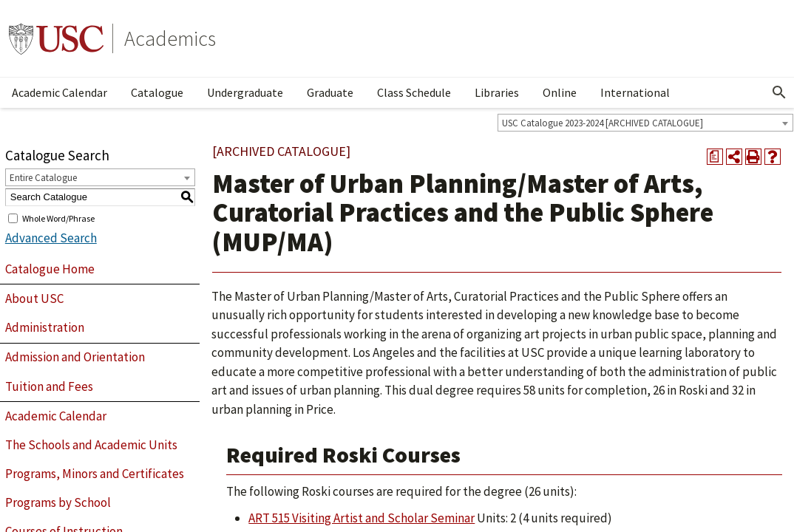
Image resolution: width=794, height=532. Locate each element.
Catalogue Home (50, 269)
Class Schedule (414, 92)
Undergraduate (245, 92)
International (635, 92)
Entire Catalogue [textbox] (43, 178)
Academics (170, 38)
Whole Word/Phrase (58, 218)
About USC (34, 299)
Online (560, 92)
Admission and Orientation (75, 357)
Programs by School (58, 502)
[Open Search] (779, 92)
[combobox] (645, 123)
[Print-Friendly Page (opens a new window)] (753, 157)
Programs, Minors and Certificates (95, 474)
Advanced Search (51, 238)
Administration (45, 327)
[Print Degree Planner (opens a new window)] (715, 157)
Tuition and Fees (49, 386)
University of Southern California (56, 38)
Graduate (330, 92)
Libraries (497, 92)
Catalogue (157, 92)
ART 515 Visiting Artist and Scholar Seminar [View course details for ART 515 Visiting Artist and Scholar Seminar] (362, 518)
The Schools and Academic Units (91, 445)
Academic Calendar (60, 92)
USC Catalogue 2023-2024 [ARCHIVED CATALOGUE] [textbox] (603, 123)
